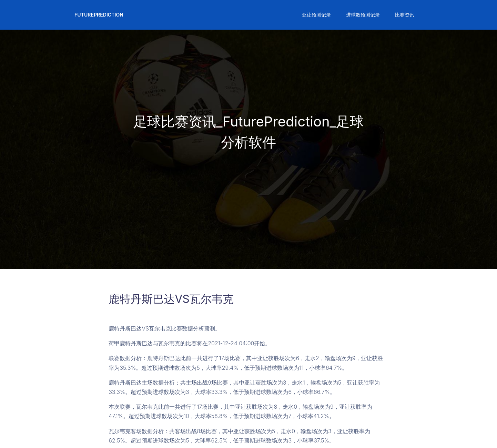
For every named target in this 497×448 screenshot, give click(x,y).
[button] (316, 15)
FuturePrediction (99, 15)
